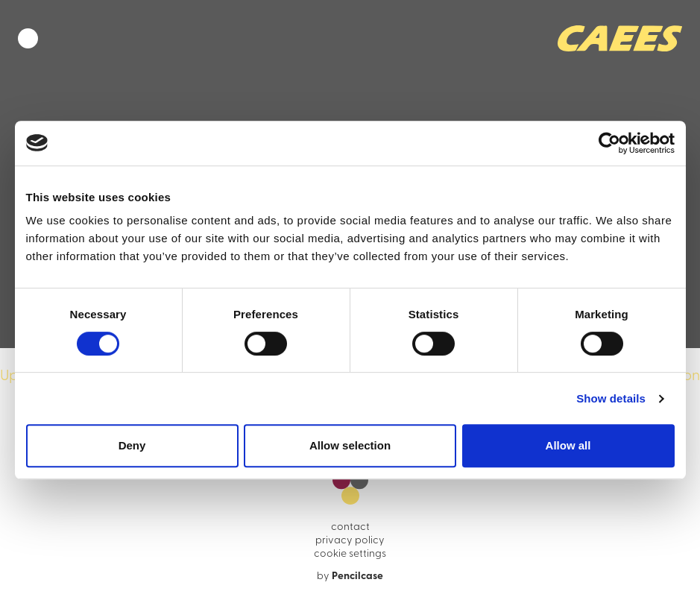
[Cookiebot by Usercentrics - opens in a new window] (609, 143)
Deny (132, 445)
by (350, 577)
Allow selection (350, 445)
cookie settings (350, 554)
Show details (611, 398)
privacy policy (350, 541)
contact (350, 527)
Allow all (568, 445)
